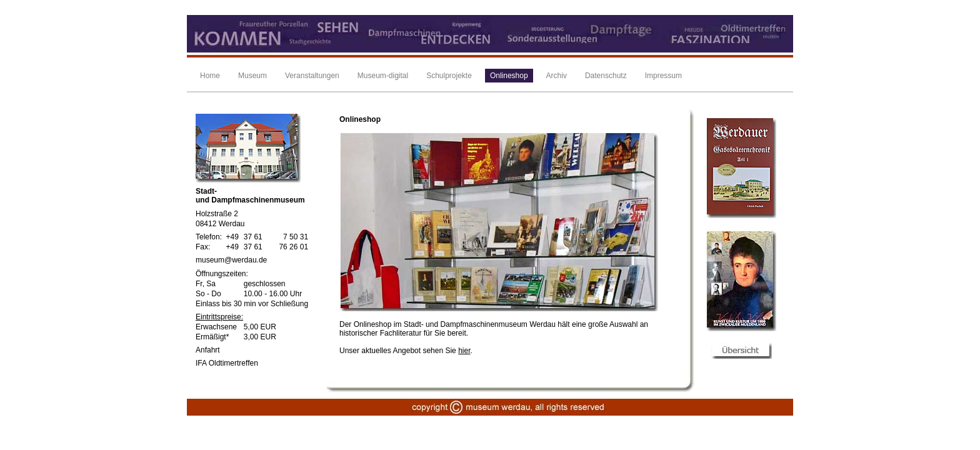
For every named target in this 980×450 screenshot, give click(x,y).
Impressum (663, 76)
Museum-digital (383, 76)
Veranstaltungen (312, 76)
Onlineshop (509, 76)
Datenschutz (606, 76)
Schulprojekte (449, 76)
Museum (252, 76)
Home (210, 76)
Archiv (557, 76)
